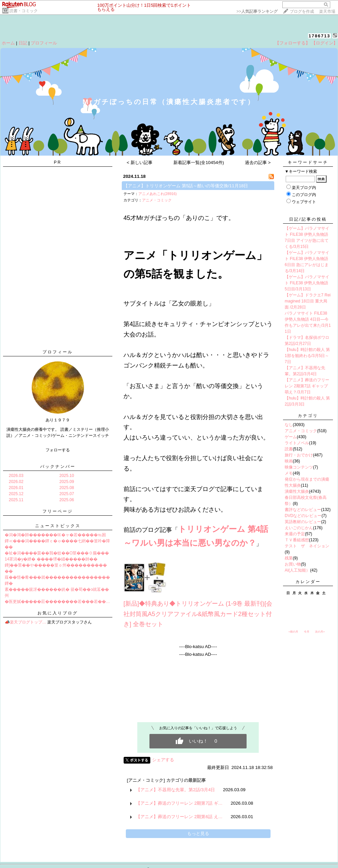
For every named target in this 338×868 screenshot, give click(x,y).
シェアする (163, 760)
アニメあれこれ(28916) (158, 194)
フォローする (58, 450)
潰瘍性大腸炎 (297, 491)
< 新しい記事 (140, 163)
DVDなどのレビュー (303, 516)
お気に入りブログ (58, 613)
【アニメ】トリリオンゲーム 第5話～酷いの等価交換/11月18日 (186, 186)
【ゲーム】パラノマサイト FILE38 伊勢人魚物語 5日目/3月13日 (307, 283)
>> (257, 11)
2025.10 (67, 476)
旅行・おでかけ (299, 455)
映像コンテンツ (299, 467)
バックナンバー (58, 467)
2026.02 (16, 482)
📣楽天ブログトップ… (25, 622)
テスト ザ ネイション (307, 546)
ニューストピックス (58, 526)
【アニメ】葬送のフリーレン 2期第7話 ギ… (179, 803)
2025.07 (67, 494)
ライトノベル (297, 443)
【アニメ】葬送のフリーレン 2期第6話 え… (179, 817)
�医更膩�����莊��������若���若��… (57, 602)
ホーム (8, 43)
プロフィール (44, 43)
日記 (23, 43)
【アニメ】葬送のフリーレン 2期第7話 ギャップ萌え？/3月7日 (307, 386)
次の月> (320, 632)
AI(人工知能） (297, 570)
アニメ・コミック (157, 200)
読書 (289, 449)
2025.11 (16, 500)
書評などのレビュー (303, 510)
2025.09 (67, 482)
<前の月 (293, 632)
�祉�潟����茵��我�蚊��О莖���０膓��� (57, 553)
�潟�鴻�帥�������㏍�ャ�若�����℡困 (55, 535)
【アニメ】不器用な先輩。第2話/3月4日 (175, 790)
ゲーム (291, 437)
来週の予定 (295, 534)
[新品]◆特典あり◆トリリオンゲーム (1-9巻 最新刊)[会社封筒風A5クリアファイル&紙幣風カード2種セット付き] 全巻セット (198, 614)
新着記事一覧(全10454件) (199, 163)
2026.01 (16, 488)
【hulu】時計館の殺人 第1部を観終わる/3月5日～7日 (307, 356)
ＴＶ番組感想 (297, 540)
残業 (289, 558)
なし (289, 425)
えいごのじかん (299, 528)
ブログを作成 (302, 11)
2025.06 (67, 500)
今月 (307, 632)
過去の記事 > (258, 163)
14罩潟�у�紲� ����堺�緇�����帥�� (51, 559)
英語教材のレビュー (303, 522)
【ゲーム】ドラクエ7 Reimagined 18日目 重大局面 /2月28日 (308, 301)
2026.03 (16, 476)
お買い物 (293, 564)
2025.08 (67, 488)
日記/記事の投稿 (308, 219)
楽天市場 (327, 11)
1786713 (320, 36)
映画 (289, 461)
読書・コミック (24, 11)
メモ (289, 473)
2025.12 (16, 494)
